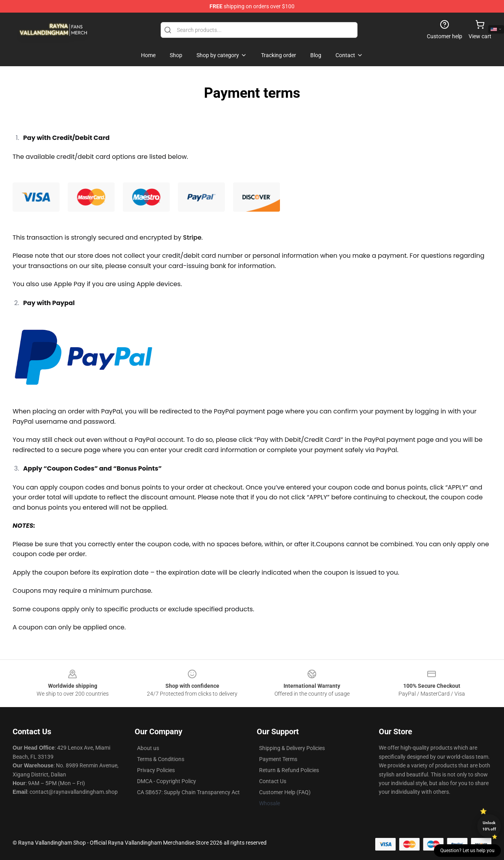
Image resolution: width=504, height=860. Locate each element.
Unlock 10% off (489, 826)
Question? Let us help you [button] (467, 851)
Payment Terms (278, 759)
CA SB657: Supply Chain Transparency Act (188, 792)
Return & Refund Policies (289, 770)
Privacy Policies (156, 770)
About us (148, 748)
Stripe (192, 237)
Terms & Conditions (161, 759)
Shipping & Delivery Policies (292, 748)
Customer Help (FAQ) (285, 792)
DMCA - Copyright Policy (167, 781)
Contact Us (273, 781)
